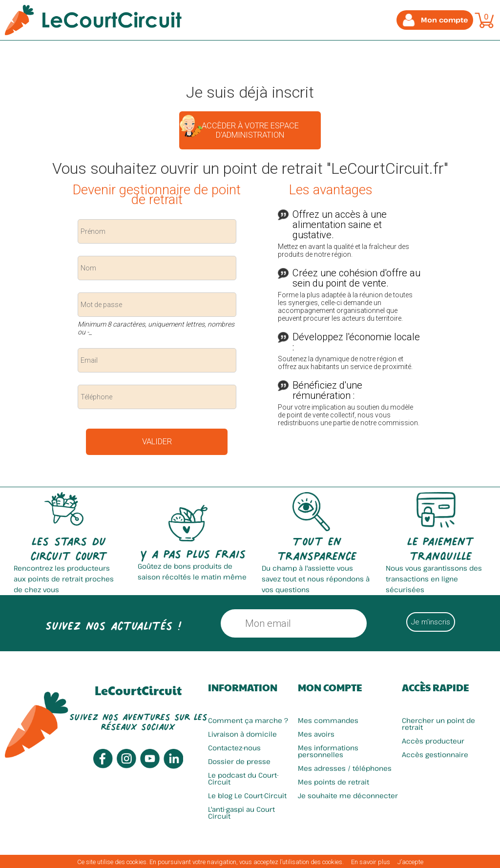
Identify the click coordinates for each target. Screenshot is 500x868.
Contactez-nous (234, 748)
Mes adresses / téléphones (345, 768)
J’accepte (410, 862)
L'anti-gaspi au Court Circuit (241, 813)
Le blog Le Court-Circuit (247, 796)
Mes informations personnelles (328, 751)
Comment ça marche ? (248, 720)
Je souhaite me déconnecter (348, 796)
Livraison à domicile (242, 734)
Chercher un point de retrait (438, 724)
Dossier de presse (239, 761)
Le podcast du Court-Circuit (243, 778)
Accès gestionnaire (435, 754)
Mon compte (330, 687)
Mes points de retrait (333, 782)
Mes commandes (328, 720)
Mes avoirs (316, 734)
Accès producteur (433, 741)
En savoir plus (371, 862)
